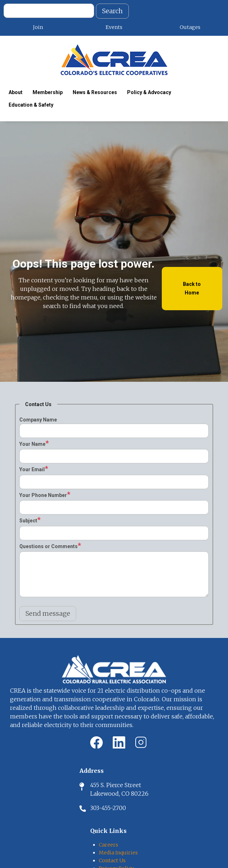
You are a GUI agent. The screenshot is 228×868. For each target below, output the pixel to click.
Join (38, 27)
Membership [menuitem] (48, 92)
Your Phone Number (43, 495)
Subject (28, 521)
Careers (108, 845)
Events (114, 27)
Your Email (32, 469)
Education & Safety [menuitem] (31, 105)
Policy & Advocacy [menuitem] (149, 92)
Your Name (32, 444)
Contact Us (112, 860)
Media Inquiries (118, 853)
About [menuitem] (16, 92)
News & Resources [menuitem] (95, 92)
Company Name (38, 420)
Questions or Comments (48, 546)
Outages (190, 27)
